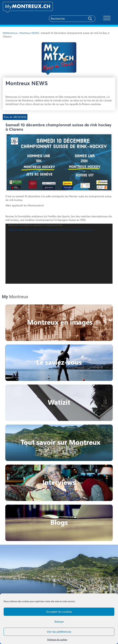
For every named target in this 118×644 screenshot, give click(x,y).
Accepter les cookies (59, 612)
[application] (59, 254)
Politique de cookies (57, 640)
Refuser (59, 622)
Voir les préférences (59, 632)
